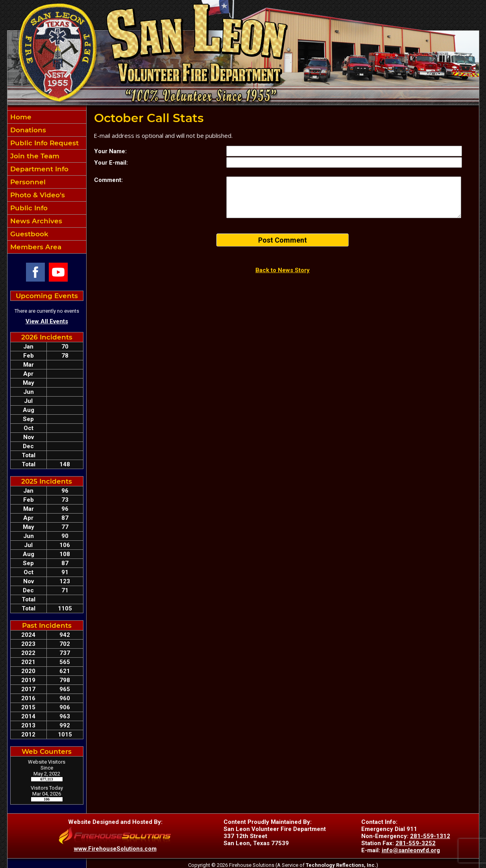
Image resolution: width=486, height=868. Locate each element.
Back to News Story (283, 270)
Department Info (38, 169)
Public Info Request (43, 143)
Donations (27, 130)
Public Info (28, 208)
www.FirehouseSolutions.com (115, 849)
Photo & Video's (37, 195)
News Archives (35, 221)
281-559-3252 (416, 843)
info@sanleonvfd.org (411, 850)
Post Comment (283, 240)
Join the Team (34, 156)
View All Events (47, 321)
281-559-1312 (430, 836)
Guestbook (28, 234)
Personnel (27, 182)
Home (20, 117)
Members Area (35, 247)
